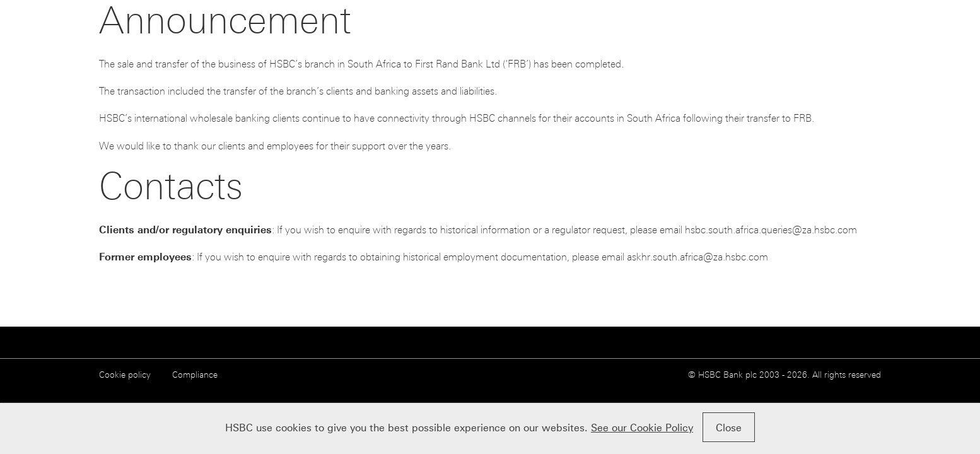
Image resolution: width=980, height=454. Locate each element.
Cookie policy (125, 375)
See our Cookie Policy (642, 428)
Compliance (195, 375)
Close (729, 428)
